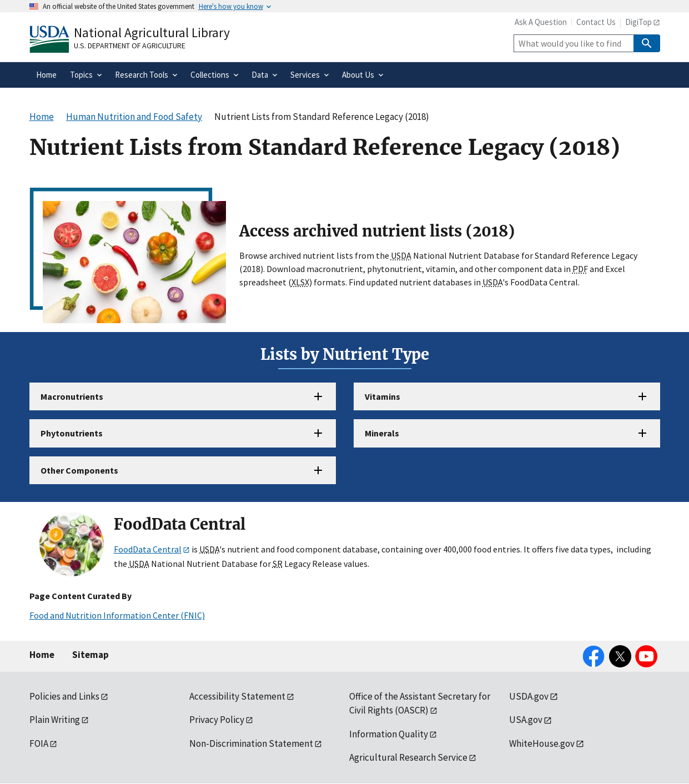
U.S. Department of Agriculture (130, 46)
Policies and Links (64, 696)
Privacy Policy (217, 720)
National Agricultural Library (152, 32)
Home (42, 655)
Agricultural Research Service (408, 757)
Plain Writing (55, 720)
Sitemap (90, 655)
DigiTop (638, 22)
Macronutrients (72, 396)
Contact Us (596, 22)
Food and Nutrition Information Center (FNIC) (117, 615)
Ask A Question (541, 22)
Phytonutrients (72, 433)
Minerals (382, 433)
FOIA (39, 743)
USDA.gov (529, 696)
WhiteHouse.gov (542, 743)
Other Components (79, 470)
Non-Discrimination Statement (251, 743)
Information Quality (389, 734)
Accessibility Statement (237, 696)
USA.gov (526, 720)
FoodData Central (148, 549)
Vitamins (383, 396)
